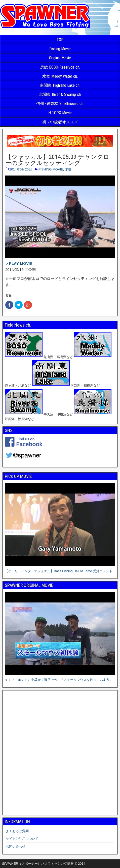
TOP (60, 40)
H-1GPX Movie (60, 113)
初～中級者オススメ (60, 122)
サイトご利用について (22, 839)
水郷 (68, 169)
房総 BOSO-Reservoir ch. (60, 67)
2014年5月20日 (21, 169)
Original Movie (60, 58)
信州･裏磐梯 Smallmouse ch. (60, 104)
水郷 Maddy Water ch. (60, 76)
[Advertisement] (60, 753)
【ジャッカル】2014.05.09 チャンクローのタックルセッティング (57, 160)
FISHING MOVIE (51, 169)
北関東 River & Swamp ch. (60, 94)
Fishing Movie (60, 49)
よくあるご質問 (17, 831)
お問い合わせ (16, 846)
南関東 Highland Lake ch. (60, 85)
